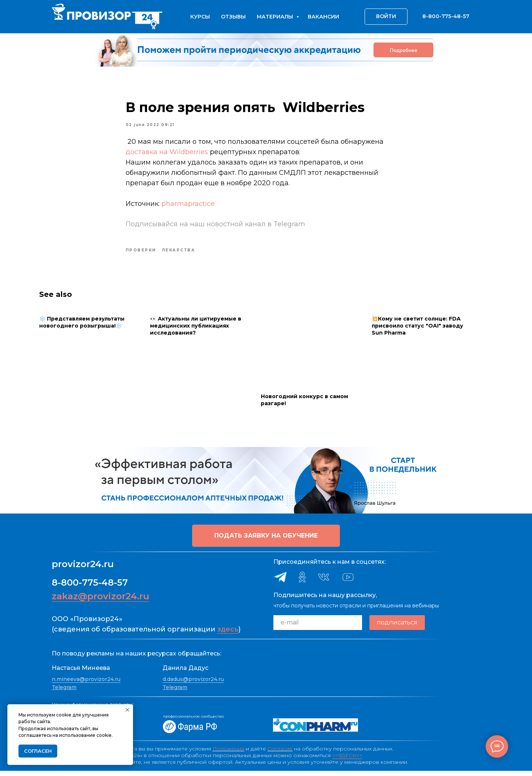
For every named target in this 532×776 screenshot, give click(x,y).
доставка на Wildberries (167, 155)
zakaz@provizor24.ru (100, 601)
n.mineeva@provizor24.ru (86, 684)
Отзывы (233, 17)
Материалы (276, 17)
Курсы (200, 17)
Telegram (64, 692)
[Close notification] (127, 710)
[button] (266, 541)
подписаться (397, 628)
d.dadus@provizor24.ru (193, 684)
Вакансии (323, 17)
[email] (318, 628)
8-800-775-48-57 (90, 588)
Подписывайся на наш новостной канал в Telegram (215, 227)
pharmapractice (188, 206)
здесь (228, 634)
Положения (228, 754)
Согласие (280, 754)
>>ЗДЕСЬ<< (347, 760)
